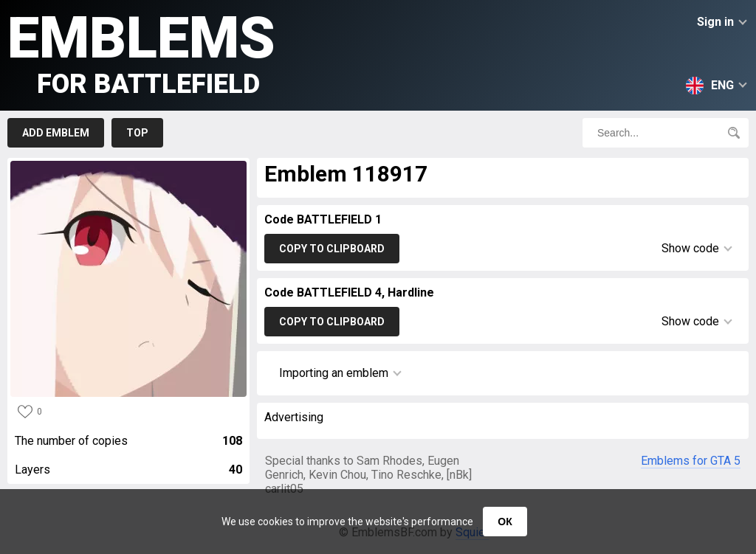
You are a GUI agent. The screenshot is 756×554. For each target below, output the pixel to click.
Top (137, 133)
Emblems (141, 52)
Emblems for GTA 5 (691, 461)
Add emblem (56, 133)
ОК (505, 522)
